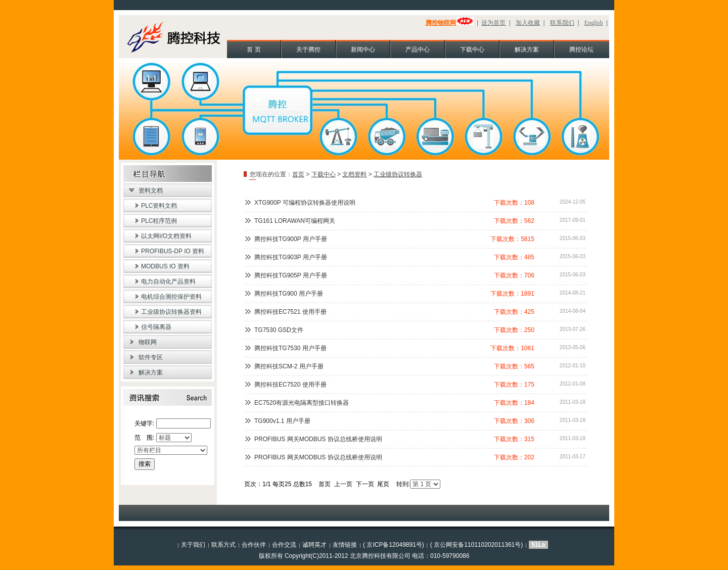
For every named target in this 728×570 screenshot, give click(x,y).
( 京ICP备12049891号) (394, 545)
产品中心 (418, 50)
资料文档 (151, 191)
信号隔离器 (156, 327)
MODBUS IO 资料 (165, 266)
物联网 (148, 342)
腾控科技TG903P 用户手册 (291, 257)
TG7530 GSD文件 (279, 330)
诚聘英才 (314, 545)
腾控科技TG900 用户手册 (289, 294)
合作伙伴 (254, 545)
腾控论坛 (581, 50)
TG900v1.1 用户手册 (282, 421)
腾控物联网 (441, 23)
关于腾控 (308, 50)
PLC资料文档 (159, 206)
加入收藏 (528, 23)
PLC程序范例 (159, 221)
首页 (298, 174)
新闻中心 (363, 50)
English (594, 23)
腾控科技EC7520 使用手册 (290, 385)
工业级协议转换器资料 (171, 312)
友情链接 (345, 545)
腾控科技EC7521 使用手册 (290, 312)
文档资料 (354, 174)
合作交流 (284, 545)
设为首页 (493, 23)
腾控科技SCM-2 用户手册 (289, 366)
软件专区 (151, 357)
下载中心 (472, 50)
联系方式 (223, 545)
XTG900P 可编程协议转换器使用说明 (305, 203)
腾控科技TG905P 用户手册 (291, 275)
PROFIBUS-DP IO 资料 (173, 251)
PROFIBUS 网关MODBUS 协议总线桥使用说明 (318, 439)
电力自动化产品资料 (168, 281)
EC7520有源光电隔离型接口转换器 (302, 403)
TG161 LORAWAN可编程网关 (295, 221)
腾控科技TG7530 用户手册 (290, 348)
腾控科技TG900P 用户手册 (291, 239)
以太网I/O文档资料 (166, 236)
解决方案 (527, 50)
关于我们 (193, 545)
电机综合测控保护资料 (171, 297)
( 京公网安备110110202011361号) (476, 545)
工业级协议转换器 (398, 174)
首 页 (254, 50)
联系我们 (562, 23)
